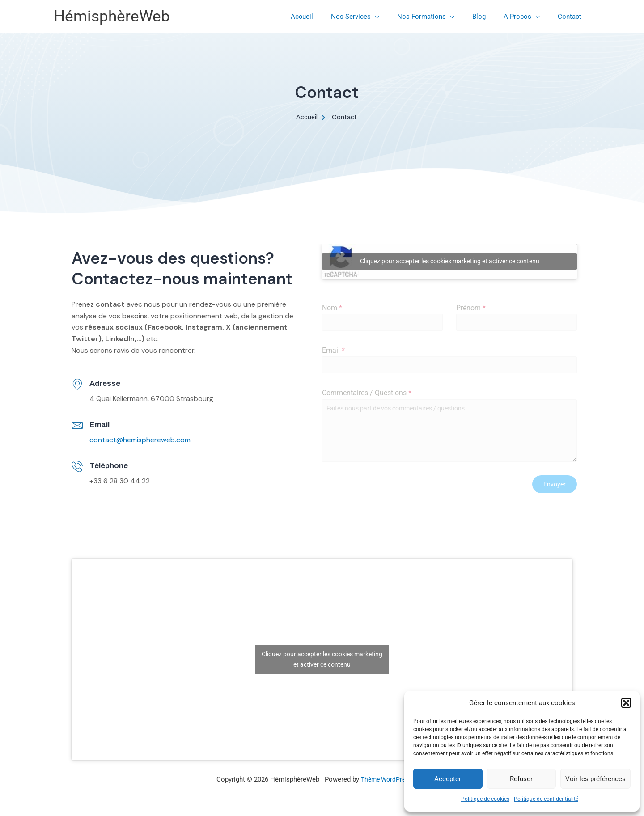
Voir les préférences (595, 779)
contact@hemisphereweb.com (140, 440)
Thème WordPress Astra (394, 777)
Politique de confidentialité (546, 799)
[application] (395, 17)
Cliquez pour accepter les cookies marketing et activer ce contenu (450, 262)
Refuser (521, 779)
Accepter (448, 779)
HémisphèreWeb (112, 16)
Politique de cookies (485, 799)
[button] (626, 703)
